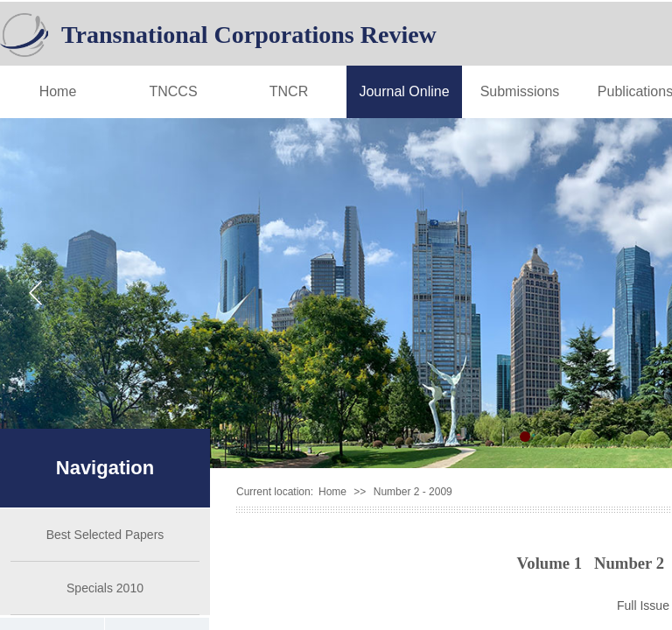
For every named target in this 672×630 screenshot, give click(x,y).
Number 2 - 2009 (413, 492)
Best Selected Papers (105, 535)
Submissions (520, 91)
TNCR (289, 91)
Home (58, 91)
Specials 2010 (105, 588)
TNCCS (173, 91)
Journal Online (404, 91)
